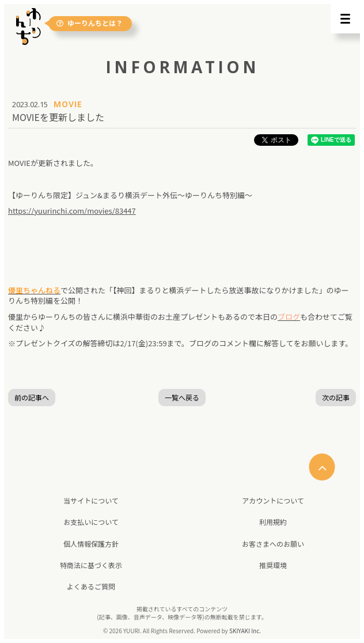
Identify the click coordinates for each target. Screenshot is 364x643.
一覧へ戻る (182, 397)
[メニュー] (345, 19)
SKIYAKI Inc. (245, 631)
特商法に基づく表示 (91, 565)
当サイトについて (91, 500)
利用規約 (273, 522)
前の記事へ (32, 397)
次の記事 (336, 397)
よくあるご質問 (91, 586)
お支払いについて (91, 522)
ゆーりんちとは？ (90, 23)
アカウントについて (273, 500)
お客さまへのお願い (273, 544)
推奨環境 (273, 565)
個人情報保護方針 (91, 544)
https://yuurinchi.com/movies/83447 (72, 211)
